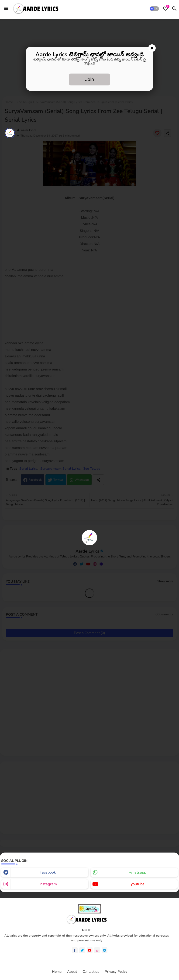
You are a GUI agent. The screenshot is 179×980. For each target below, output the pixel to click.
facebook (48, 872)
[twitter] (82, 950)
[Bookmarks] (165, 9)
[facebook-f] (75, 950)
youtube (138, 884)
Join (89, 79)
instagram (48, 884)
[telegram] (105, 950)
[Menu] (6, 8)
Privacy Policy (116, 972)
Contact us (91, 972)
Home (57, 972)
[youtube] (90, 950)
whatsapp (138, 872)
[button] (154, 9)
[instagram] (97, 950)
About (72, 972)
